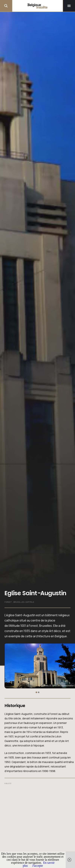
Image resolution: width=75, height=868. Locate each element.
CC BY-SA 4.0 (55, 686)
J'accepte (38, 866)
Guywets (45, 686)
